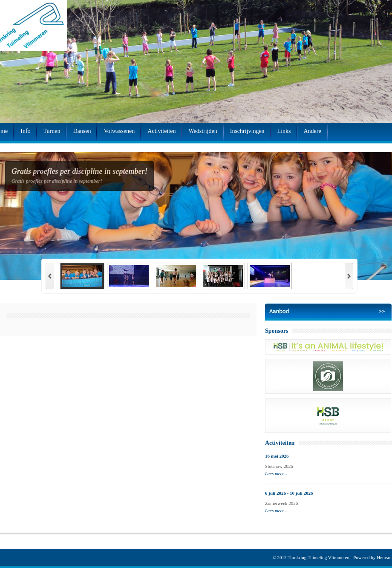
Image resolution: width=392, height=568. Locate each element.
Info (25, 131)
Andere (313, 131)
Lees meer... (276, 473)
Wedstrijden (203, 131)
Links (284, 131)
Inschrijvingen (247, 131)
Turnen (52, 131)
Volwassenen (119, 131)
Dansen (82, 131)
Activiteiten (161, 131)
